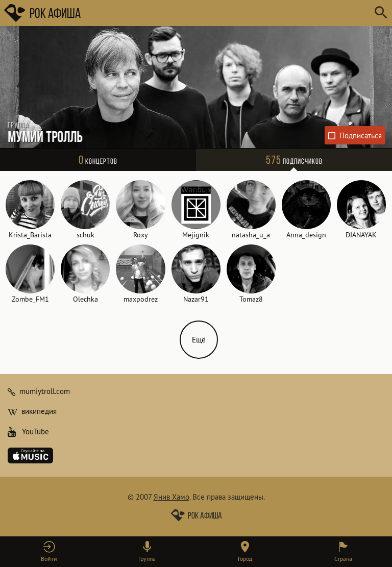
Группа (147, 559)
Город (245, 559)
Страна (343, 559)
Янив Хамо (171, 497)
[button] (49, 552)
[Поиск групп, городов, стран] (227, 13)
